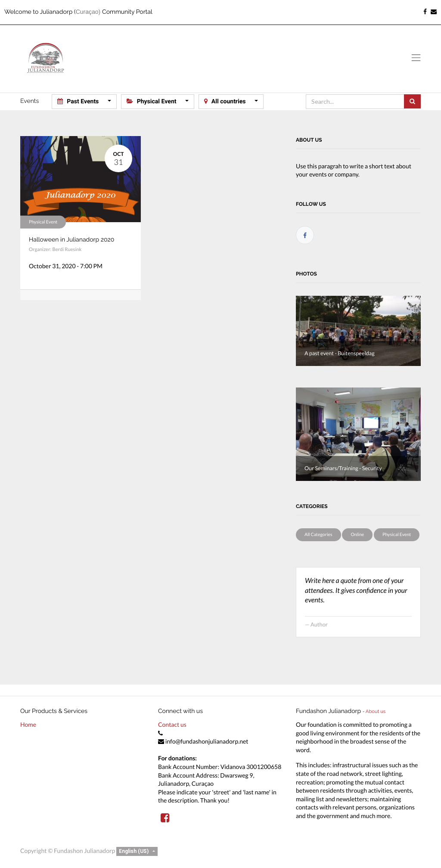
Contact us (172, 724)
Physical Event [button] (152, 101)
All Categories (318, 535)
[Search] (412, 101)
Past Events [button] (79, 101)
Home (28, 724)
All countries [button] (226, 101)
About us (376, 711)
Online (357, 535)
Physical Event (43, 222)
